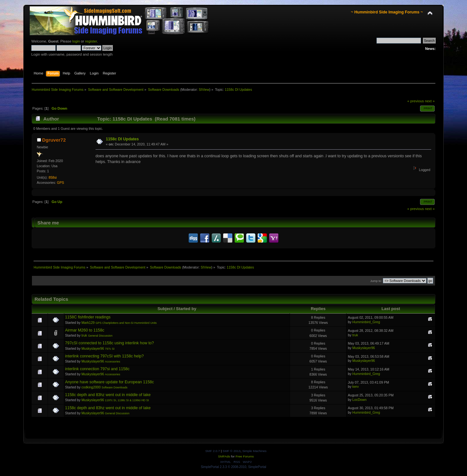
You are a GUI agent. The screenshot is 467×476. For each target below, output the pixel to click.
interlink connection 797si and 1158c (97, 369)
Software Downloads (115, 387)
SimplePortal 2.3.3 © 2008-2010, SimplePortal (233, 467)
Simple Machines (254, 451)
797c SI (110, 349)
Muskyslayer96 (93, 348)
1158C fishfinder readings (88, 317)
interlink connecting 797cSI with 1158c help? (105, 356)
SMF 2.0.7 (213, 451)
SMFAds (224, 456)
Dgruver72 (54, 140)
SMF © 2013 (231, 451)
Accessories (113, 362)
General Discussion (100, 336)
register (91, 41)
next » (430, 101)
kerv (355, 386)
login (76, 41)
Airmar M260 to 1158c (85, 330)
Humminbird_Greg (366, 322)
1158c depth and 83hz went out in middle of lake (108, 395)
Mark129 (88, 323)
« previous (416, 101)
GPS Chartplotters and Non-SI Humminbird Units (126, 323)
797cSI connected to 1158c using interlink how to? (110, 343)
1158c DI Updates (122, 139)
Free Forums (245, 456)
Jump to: (376, 281)
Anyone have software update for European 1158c (110, 382)
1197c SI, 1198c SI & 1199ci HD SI (127, 400)
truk (84, 335)
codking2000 (91, 387)
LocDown (359, 400)
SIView (204, 90)
